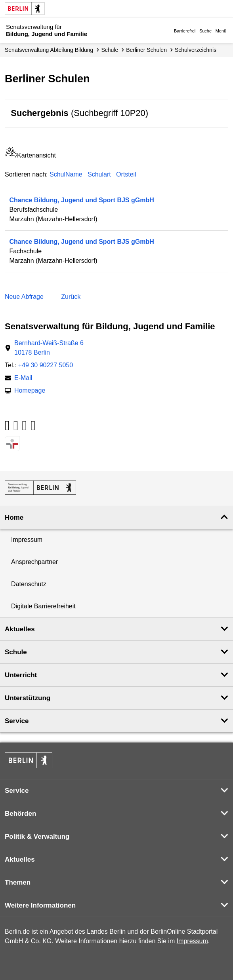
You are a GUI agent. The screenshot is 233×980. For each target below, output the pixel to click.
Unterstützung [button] (28, 698)
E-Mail (23, 379)
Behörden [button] (20, 814)
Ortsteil (126, 174)
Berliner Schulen (146, 50)
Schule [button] (16, 652)
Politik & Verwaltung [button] (37, 837)
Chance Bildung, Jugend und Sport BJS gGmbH (81, 200)
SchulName (66, 174)
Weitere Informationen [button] (40, 905)
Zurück (71, 297)
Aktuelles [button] (20, 629)
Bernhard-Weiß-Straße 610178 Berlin (49, 348)
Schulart (99, 174)
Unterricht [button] (21, 675)
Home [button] (14, 518)
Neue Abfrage (24, 297)
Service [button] (17, 721)
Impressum (27, 540)
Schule (110, 50)
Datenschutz (29, 584)
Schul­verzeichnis (196, 50)
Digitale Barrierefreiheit (43, 606)
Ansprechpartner (34, 562)
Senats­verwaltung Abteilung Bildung (49, 50)
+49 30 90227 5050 (46, 365)
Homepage (30, 391)
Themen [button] (18, 882)
